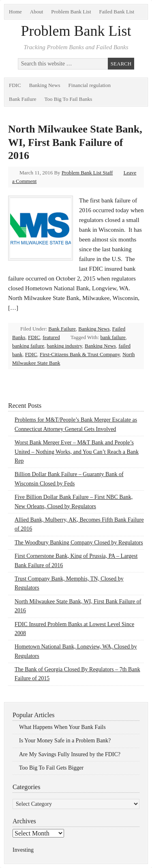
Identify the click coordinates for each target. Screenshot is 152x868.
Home (15, 12)
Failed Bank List (117, 12)
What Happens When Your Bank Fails (62, 727)
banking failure (28, 346)
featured (51, 337)
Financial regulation (90, 85)
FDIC (15, 85)
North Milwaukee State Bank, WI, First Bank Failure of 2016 (75, 142)
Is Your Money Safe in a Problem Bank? (65, 741)
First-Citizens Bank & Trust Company (80, 354)
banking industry (65, 346)
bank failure (113, 337)
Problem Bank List (71, 12)
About (37, 12)
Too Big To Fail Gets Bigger (51, 768)
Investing (23, 850)
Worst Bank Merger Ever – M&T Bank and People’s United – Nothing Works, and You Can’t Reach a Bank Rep (77, 452)
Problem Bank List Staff (87, 173)
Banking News (45, 85)
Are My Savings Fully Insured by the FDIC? (70, 754)
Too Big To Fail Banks (69, 99)
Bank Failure (23, 99)
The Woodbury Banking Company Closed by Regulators (79, 543)
